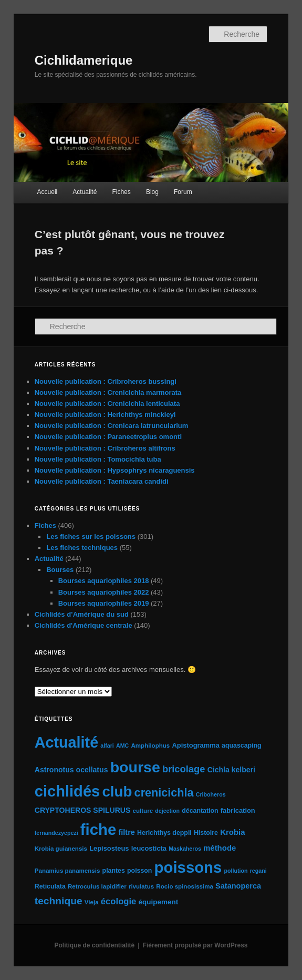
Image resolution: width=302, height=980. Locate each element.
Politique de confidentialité (95, 945)
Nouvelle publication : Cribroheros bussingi (106, 381)
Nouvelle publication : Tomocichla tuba (98, 459)
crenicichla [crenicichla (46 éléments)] (164, 793)
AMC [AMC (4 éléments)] (122, 746)
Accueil (48, 192)
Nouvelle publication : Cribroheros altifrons (105, 448)
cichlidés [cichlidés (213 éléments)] (67, 791)
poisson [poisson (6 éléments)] (139, 871)
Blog (152, 192)
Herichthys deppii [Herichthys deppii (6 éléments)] (164, 833)
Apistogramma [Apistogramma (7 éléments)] (195, 745)
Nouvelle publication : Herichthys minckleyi (105, 415)
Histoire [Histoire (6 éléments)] (206, 833)
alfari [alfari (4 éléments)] (107, 746)
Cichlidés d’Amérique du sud (82, 614)
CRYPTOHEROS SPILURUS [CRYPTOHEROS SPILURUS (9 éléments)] (83, 810)
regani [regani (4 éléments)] (258, 871)
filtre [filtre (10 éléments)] (126, 832)
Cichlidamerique (84, 60)
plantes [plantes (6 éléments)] (114, 871)
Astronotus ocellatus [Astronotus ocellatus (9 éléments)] (71, 770)
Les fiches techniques (82, 548)
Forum (183, 192)
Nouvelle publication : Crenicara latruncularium (112, 426)
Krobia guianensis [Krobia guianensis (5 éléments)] (61, 849)
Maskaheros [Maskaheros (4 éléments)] (185, 849)
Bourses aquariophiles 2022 (104, 592)
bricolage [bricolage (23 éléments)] (184, 769)
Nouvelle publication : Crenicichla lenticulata (107, 404)
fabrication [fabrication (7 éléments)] (238, 810)
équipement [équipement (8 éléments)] (159, 902)
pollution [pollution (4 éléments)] (236, 871)
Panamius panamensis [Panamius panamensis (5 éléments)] (67, 871)
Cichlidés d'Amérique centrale (84, 625)
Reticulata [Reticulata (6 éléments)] (50, 886)
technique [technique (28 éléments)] (59, 901)
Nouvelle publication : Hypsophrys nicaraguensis (115, 470)
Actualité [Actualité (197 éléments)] (66, 742)
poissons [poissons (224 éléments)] (188, 867)
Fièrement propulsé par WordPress (195, 945)
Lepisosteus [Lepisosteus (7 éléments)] (109, 848)
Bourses (60, 570)
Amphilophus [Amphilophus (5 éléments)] (150, 746)
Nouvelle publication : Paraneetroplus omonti (108, 437)
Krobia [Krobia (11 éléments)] (232, 832)
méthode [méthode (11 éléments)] (220, 848)
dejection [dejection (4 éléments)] (167, 811)
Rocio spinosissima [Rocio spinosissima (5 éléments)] (185, 886)
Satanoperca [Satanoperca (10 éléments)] (238, 886)
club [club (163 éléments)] (117, 792)
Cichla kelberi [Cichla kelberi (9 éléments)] (231, 770)
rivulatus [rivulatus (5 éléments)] (141, 886)
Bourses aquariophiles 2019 (104, 603)
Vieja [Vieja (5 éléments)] (92, 902)
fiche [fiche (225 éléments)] (98, 829)
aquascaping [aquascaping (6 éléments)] (242, 746)
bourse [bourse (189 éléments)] (135, 767)
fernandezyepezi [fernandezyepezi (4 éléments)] (56, 833)
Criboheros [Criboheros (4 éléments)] (211, 794)
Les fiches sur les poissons (91, 537)
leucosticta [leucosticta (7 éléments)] (149, 848)
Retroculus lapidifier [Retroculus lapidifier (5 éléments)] (97, 886)
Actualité (85, 192)
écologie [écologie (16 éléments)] (119, 901)
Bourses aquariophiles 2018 (104, 581)
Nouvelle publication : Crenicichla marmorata (108, 392)
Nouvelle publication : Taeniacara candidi (102, 481)
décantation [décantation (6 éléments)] (200, 811)
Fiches (121, 192)
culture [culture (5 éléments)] (143, 811)
